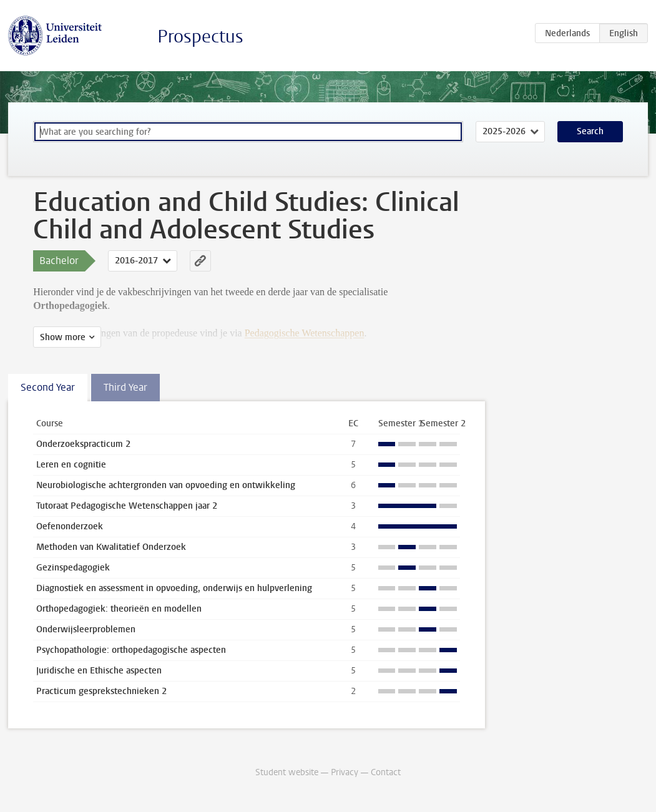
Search (590, 131)
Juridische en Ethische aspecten (99, 671)
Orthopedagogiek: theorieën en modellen (119, 609)
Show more (63, 337)
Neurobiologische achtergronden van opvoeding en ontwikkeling (166, 485)
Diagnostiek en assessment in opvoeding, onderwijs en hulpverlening (174, 588)
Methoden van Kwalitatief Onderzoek (111, 547)
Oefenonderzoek (70, 526)
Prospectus (200, 37)
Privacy (345, 772)
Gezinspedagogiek (73, 568)
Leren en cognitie (71, 465)
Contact (386, 772)
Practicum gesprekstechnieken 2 (101, 691)
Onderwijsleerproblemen (86, 629)
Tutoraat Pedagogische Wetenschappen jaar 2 (127, 506)
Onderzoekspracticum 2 (83, 444)
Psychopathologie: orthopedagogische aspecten (131, 650)
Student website (287, 772)
